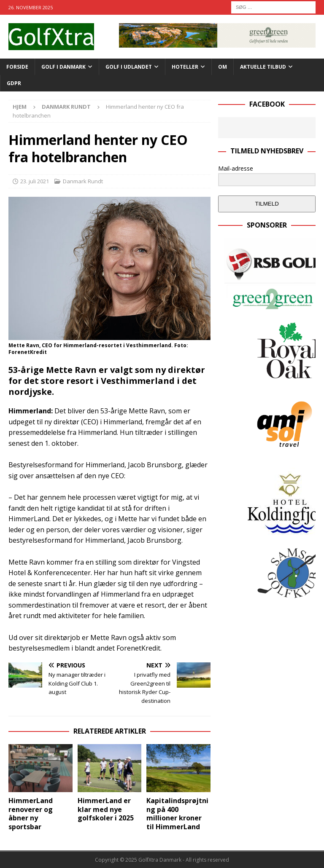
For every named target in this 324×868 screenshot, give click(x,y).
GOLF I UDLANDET (129, 67)
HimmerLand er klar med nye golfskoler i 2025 (106, 809)
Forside (17, 67)
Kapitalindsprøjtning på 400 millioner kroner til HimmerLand (177, 814)
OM (223, 67)
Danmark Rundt (83, 181)
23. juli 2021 (35, 181)
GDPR (14, 83)
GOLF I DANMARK (63, 67)
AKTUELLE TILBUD (263, 67)
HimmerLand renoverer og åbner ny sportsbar (31, 814)
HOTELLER (185, 67)
